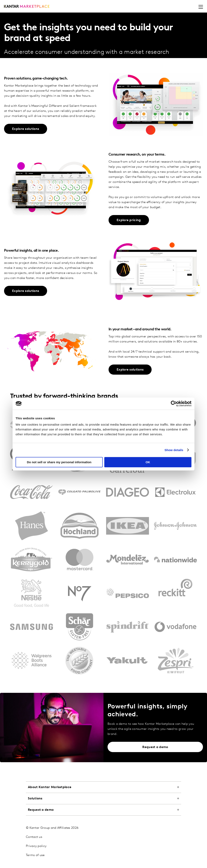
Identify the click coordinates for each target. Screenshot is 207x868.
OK (148, 462)
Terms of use (35, 855)
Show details (174, 450)
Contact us (34, 837)
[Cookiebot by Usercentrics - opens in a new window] (174, 404)
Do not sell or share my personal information (59, 462)
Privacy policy (36, 846)
